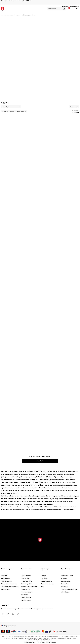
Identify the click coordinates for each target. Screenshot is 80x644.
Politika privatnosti (26, 581)
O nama (43, 576)
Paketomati (64, 587)
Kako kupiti (4, 576)
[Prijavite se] (68, 9)
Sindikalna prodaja (46, 581)
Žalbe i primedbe (26, 597)
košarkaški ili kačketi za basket (12, 499)
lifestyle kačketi (45, 480)
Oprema (18, 15)
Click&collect (65, 584)
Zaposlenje (44, 578)
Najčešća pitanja (26, 600)
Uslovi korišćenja (26, 576)
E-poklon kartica (66, 581)
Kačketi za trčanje (8, 496)
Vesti (42, 587)
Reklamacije (24, 595)
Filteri (74, 107)
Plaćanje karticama (7, 581)
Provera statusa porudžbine (29, 587)
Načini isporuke (5, 589)
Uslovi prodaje (25, 578)
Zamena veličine (26, 589)
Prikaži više (40, 461)
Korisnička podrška (26, 584)
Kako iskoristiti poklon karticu (10, 587)
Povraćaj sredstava (27, 592)
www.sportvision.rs (32, 642)
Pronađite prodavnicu (47, 584)
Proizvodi (12, 15)
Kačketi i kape (26, 15)
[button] (56, 9)
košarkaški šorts (71, 499)
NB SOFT (43, 642)
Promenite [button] (13, 626)
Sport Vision (4, 15)
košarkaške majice (8, 501)
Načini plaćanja (5, 578)
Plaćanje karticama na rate (9, 584)
